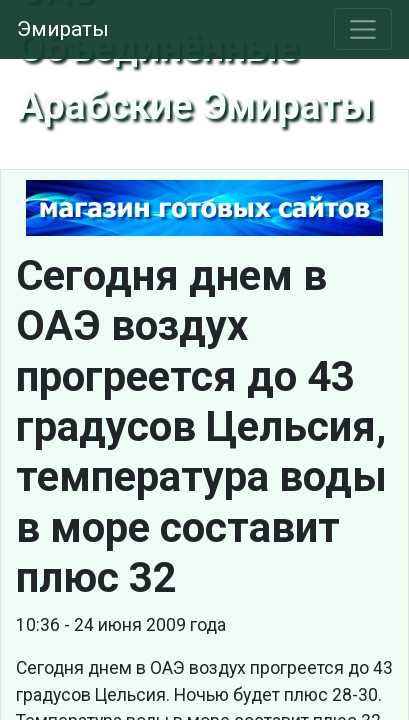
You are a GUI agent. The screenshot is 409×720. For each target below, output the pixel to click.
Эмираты (63, 29)
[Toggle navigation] (363, 29)
